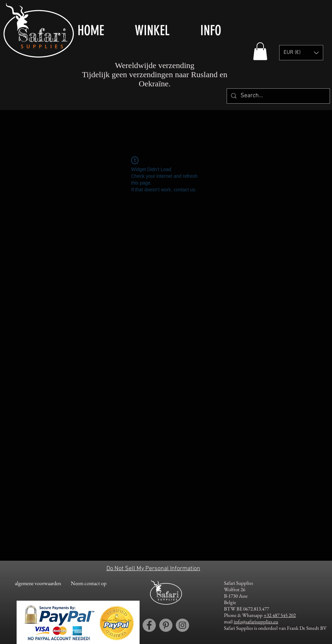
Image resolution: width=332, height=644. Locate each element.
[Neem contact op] (89, 584)
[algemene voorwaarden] (38, 584)
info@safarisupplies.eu (256, 621)
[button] (162, 30)
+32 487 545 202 (280, 615)
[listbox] (301, 53)
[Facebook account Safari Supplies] (149, 625)
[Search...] (278, 96)
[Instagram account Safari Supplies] (182, 625)
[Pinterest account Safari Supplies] (166, 625)
